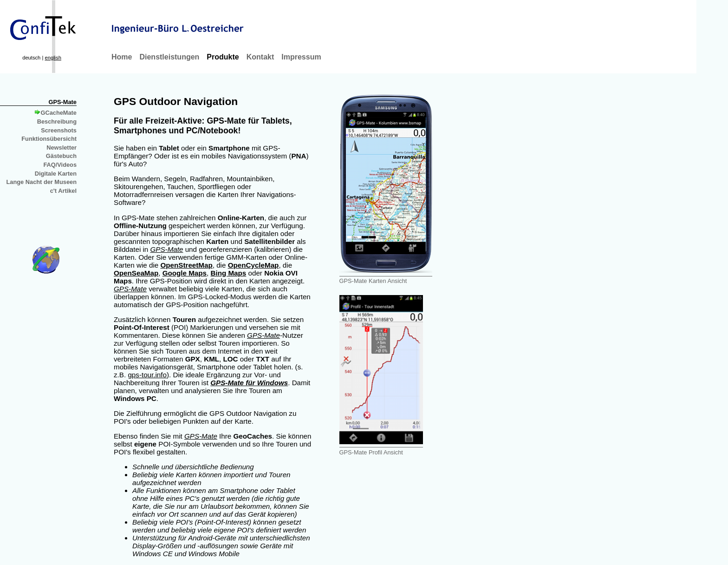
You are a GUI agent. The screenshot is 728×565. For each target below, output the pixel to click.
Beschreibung (57, 122)
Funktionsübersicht (49, 139)
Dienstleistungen (169, 57)
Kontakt (260, 57)
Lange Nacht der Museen (42, 182)
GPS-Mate (63, 102)
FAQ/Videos (60, 165)
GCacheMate (56, 113)
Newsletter (62, 148)
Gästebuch (61, 156)
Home (122, 57)
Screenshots (59, 130)
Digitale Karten (56, 174)
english (53, 58)
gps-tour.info (147, 375)
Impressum (301, 57)
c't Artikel (63, 191)
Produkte (223, 57)
